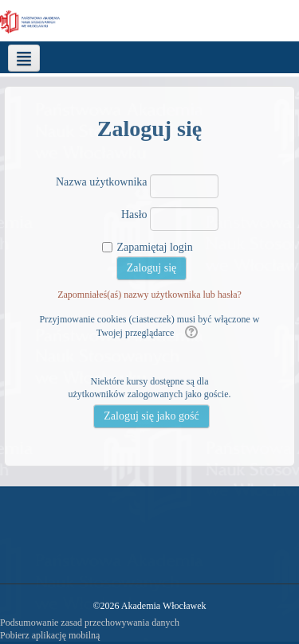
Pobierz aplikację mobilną (50, 635)
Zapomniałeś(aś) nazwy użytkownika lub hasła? (149, 295)
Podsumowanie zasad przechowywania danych (90, 623)
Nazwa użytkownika (102, 182)
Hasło (134, 215)
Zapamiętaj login (154, 247)
